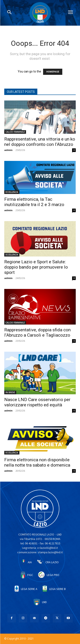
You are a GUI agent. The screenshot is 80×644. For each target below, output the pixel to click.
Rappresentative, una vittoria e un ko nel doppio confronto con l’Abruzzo (40, 142)
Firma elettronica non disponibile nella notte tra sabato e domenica (37, 462)
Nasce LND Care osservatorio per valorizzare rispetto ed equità (37, 402)
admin (8, 150)
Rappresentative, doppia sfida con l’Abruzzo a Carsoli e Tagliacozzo (37, 332)
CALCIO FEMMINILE (15, 132)
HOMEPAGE (53, 72)
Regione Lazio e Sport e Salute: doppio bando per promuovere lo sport (36, 267)
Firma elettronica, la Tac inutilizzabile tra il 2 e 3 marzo (34, 202)
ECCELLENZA (12, 192)
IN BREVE (10, 392)
